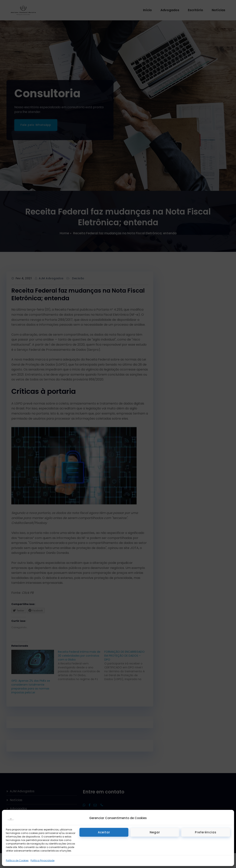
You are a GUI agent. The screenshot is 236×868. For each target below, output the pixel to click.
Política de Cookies (17, 860)
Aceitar (104, 832)
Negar (155, 832)
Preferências (206, 832)
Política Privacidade (42, 860)
